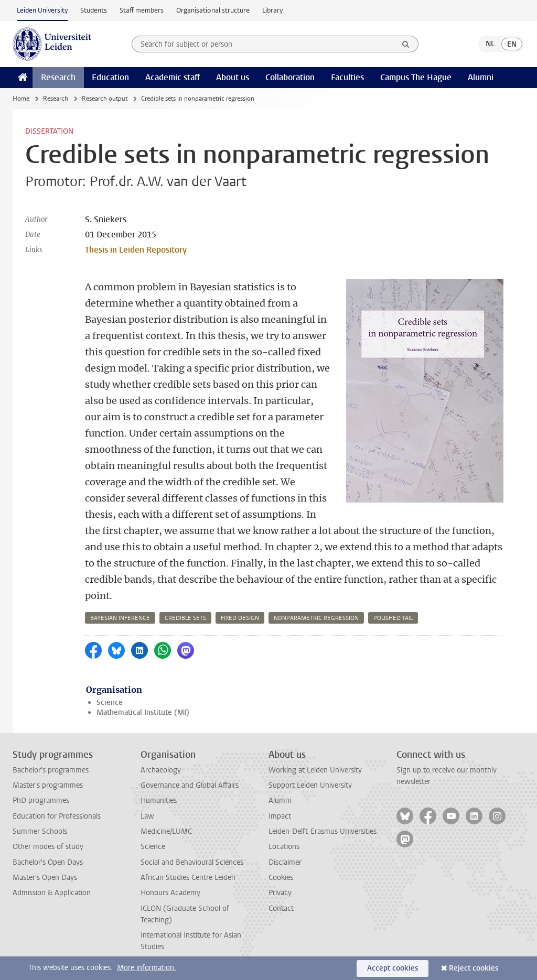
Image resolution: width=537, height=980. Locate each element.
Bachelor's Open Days (48, 862)
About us (233, 77)
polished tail (393, 618)
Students (94, 10)
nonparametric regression (316, 618)
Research (58, 77)
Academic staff (173, 77)
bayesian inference (120, 618)
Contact (281, 908)
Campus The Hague (416, 77)
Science (110, 703)
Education (110, 77)
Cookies (281, 878)
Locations (284, 847)
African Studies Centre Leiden (188, 878)
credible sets (185, 618)
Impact (280, 816)
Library (272, 10)
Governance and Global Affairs (190, 785)
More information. (147, 968)
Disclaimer (285, 862)
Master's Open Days (45, 878)
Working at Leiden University (315, 770)
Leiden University (42, 10)
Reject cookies (474, 968)
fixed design (240, 618)
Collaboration (290, 77)
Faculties (347, 77)
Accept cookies (393, 968)
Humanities (159, 801)
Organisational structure (213, 10)
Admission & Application (52, 893)
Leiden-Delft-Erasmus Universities (323, 831)
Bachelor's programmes (51, 770)
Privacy (280, 893)
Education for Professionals (57, 816)
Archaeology (161, 770)
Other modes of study (48, 847)
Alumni (481, 77)
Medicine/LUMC (166, 831)
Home (21, 99)
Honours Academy (170, 893)
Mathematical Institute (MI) (143, 712)
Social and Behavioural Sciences (192, 862)
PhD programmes (41, 801)
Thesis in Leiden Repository (136, 250)
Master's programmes (48, 785)
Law (147, 816)
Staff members (142, 10)
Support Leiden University (310, 785)
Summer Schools (40, 831)
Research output (105, 99)
